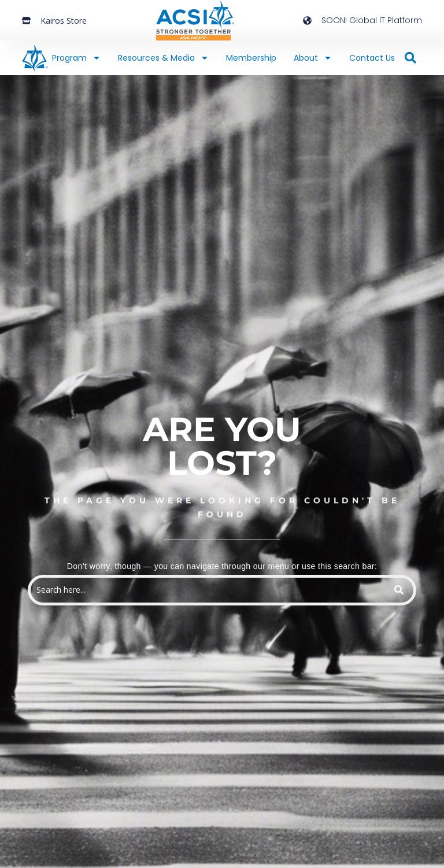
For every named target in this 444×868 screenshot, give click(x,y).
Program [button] (76, 58)
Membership (251, 58)
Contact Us (372, 58)
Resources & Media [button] (163, 58)
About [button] (313, 58)
